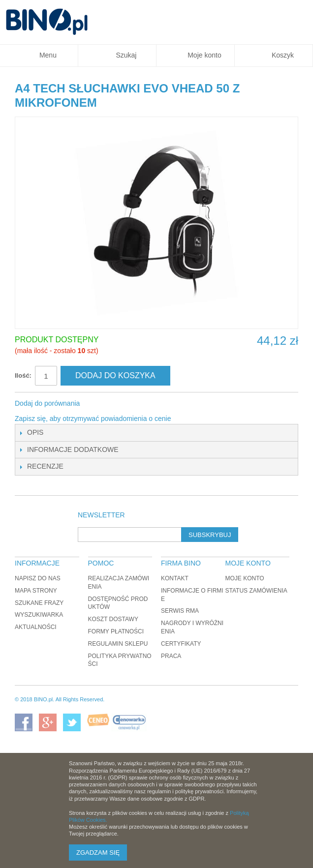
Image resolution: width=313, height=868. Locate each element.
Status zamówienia (256, 591)
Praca (171, 656)
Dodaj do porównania (47, 403)
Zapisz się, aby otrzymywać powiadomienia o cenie (93, 419)
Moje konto (245, 578)
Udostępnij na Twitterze (120, 404)
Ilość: (23, 375)
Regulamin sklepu (118, 644)
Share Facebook (100, 404)
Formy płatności (116, 631)
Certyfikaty (181, 644)
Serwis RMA (180, 611)
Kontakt (175, 578)
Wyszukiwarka (39, 615)
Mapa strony (36, 591)
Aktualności (36, 627)
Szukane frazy (39, 603)
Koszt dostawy (113, 619)
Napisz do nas (38, 578)
